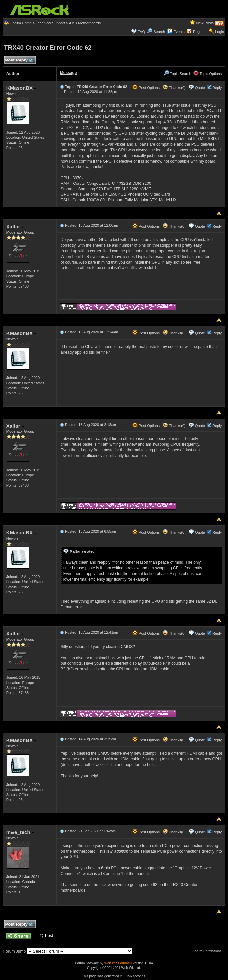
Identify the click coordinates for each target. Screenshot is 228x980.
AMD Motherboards (85, 23)
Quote (200, 88)
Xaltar (15, 227)
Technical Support (50, 23)
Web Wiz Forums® (118, 963)
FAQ (141, 32)
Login (220, 32)
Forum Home (21, 23)
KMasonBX (21, 88)
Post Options (146, 88)
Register (200, 32)
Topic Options (208, 74)
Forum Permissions (209, 951)
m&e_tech (20, 832)
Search (159, 32)
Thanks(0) (174, 88)
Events (176, 32)
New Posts (205, 23)
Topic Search (177, 74)
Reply (217, 88)
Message (68, 73)
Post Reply (19, 60)
